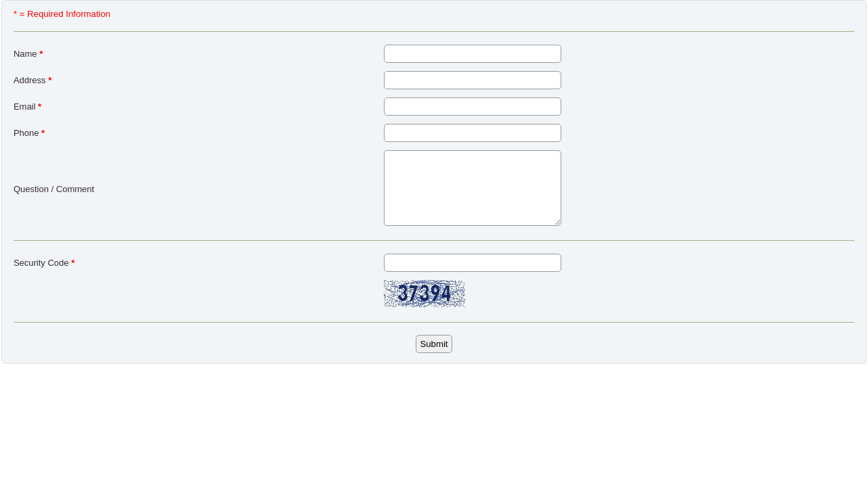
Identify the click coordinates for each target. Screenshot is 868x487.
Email (27, 107)
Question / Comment (54, 189)
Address (32, 80)
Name (28, 54)
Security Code (44, 263)
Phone (29, 133)
